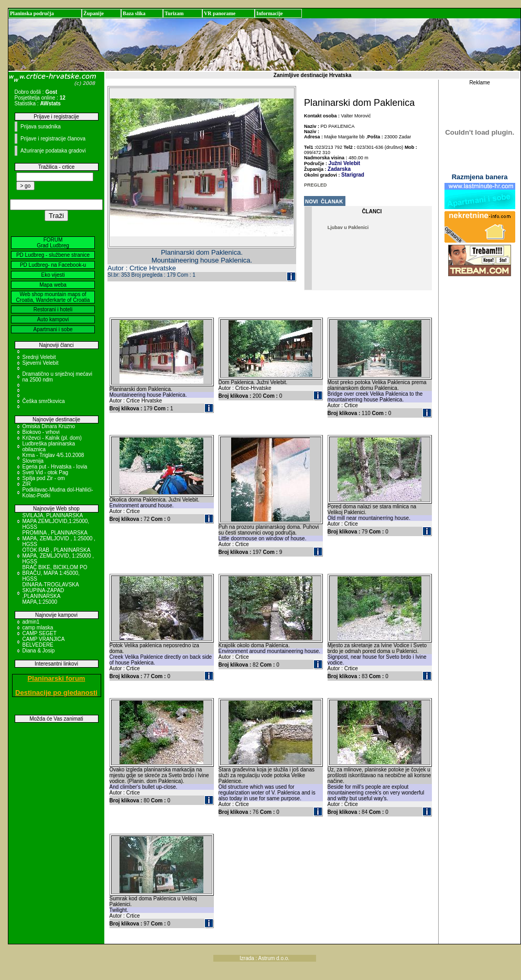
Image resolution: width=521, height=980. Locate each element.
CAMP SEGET (40, 633)
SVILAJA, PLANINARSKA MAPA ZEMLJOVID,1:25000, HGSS (56, 521)
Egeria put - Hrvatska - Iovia (55, 467)
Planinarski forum (57, 678)
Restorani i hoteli (53, 309)
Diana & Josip (39, 651)
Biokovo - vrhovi (41, 432)
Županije (94, 13)
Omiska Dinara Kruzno (49, 426)
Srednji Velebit (39, 357)
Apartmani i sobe (53, 329)
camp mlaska (38, 628)
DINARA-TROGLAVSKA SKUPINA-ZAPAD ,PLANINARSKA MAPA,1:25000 (51, 593)
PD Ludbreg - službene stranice (53, 255)
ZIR (27, 484)
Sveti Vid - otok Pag (46, 472)
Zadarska (339, 169)
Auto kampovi (53, 319)
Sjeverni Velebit (41, 363)
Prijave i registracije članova (53, 139)
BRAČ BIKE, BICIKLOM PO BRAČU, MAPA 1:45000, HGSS (55, 573)
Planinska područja (32, 13)
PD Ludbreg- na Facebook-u (53, 265)
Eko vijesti (53, 275)
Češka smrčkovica (44, 401)
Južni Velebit (345, 163)
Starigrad (353, 175)
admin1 (31, 622)
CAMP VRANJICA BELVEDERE (44, 642)
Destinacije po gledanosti (56, 693)
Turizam (174, 13)
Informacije (270, 13)
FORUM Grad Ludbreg (53, 243)
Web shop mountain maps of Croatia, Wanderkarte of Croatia (53, 297)
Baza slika (134, 13)
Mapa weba (53, 285)
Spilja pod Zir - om (44, 478)
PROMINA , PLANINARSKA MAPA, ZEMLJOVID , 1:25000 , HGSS (59, 538)
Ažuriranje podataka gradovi (53, 151)
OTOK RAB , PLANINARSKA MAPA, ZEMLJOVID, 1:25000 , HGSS (58, 556)
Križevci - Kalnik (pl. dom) (52, 438)
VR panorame (220, 13)
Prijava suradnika (41, 127)
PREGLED (316, 185)
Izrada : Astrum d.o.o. (264, 958)
